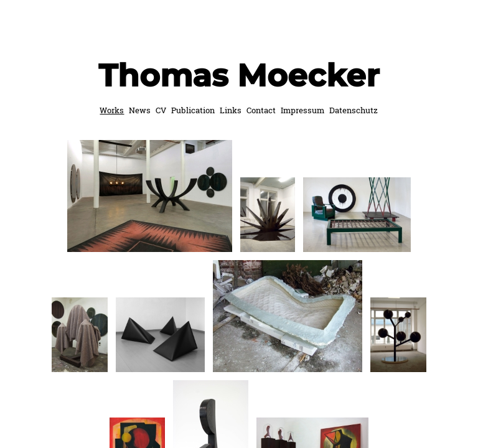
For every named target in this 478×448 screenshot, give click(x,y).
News (140, 110)
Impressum (302, 110)
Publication (193, 110)
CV (161, 110)
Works (112, 110)
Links (231, 110)
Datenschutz (354, 110)
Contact (261, 110)
